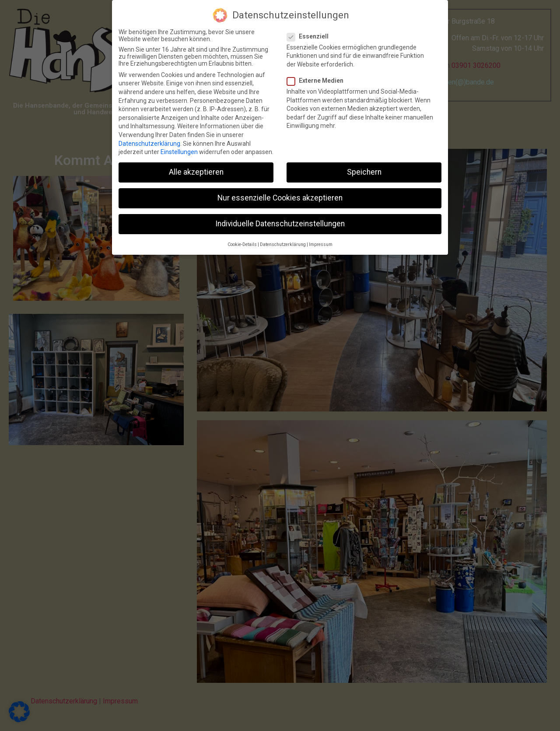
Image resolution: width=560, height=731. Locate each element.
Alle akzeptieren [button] (196, 170)
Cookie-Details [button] (242, 242)
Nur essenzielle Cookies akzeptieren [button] (280, 196)
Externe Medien (318, 79)
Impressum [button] (321, 242)
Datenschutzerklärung (149, 141)
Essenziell (310, 34)
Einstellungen (179, 150)
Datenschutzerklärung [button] (283, 242)
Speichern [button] (364, 170)
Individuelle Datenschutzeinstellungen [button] (280, 222)
